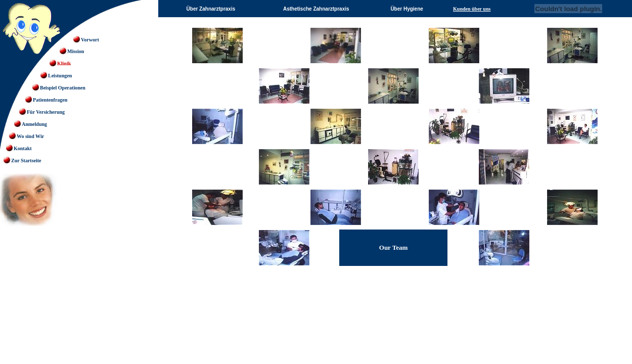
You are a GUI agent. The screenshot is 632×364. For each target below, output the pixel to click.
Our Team (393, 247)
